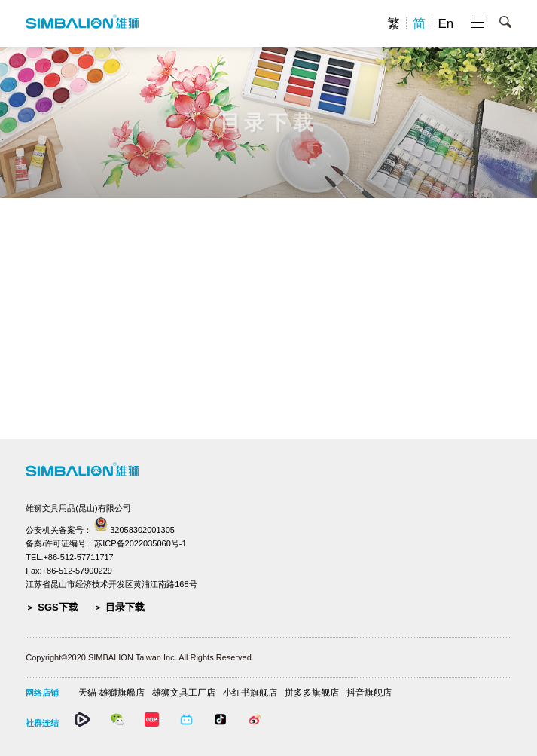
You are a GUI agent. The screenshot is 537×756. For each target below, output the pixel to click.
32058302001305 (142, 530)
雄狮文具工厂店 (184, 693)
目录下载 (125, 607)
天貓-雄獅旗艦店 (111, 693)
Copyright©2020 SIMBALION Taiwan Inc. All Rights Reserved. (140, 657)
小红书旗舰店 (250, 693)
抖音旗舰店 (369, 693)
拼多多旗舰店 (312, 693)
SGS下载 (58, 607)
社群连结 (42, 723)
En (446, 24)
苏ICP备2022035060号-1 (140, 543)
